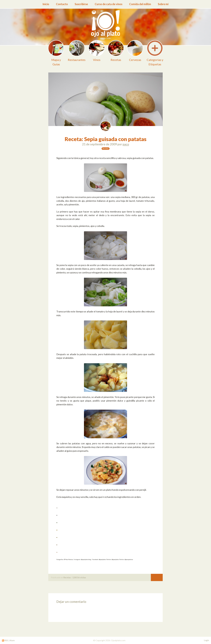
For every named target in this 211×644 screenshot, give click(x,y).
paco (126, 144)
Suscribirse (81, 4)
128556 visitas (79, 577)
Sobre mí (163, 4)
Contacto (62, 4)
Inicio (46, 4)
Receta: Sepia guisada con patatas (106, 139)
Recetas (67, 577)
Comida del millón (140, 4)
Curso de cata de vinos (109, 4)
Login (206, 640)
